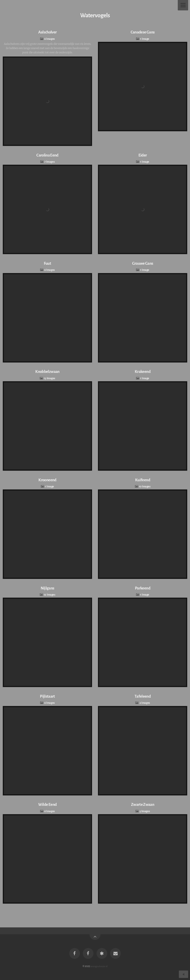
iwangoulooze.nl (99, 966)
